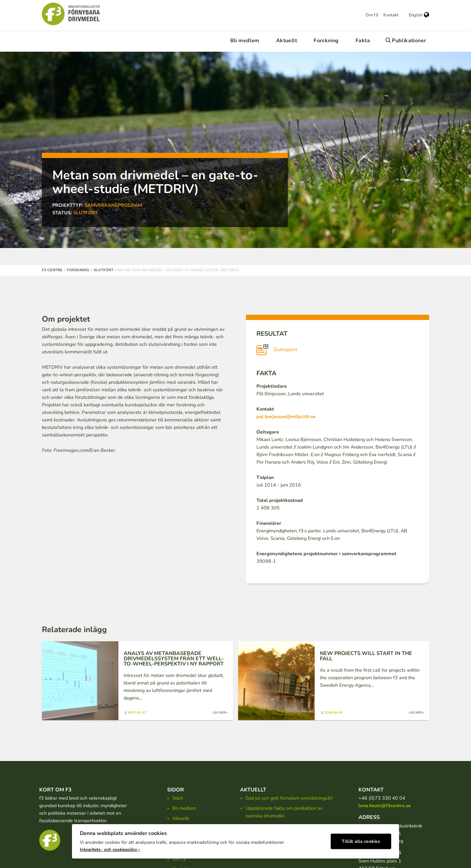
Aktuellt (287, 41)
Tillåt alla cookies (361, 840)
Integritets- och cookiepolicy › (110, 849)
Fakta (363, 41)
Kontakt (391, 15)
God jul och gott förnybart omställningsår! (289, 798)
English (419, 15)
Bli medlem (245, 41)
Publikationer (409, 41)
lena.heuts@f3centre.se (385, 806)
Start (178, 798)
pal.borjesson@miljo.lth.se (286, 416)
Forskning (326, 41)
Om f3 (372, 15)
